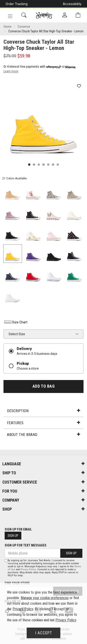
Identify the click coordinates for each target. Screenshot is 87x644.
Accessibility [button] (72, 4)
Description (43, 411)
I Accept (44, 633)
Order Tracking (17, 4)
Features (43, 423)
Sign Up (13, 536)
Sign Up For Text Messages (26, 545)
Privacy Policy (28, 569)
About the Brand (43, 435)
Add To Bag (43, 386)
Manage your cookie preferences (45, 598)
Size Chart (15, 322)
